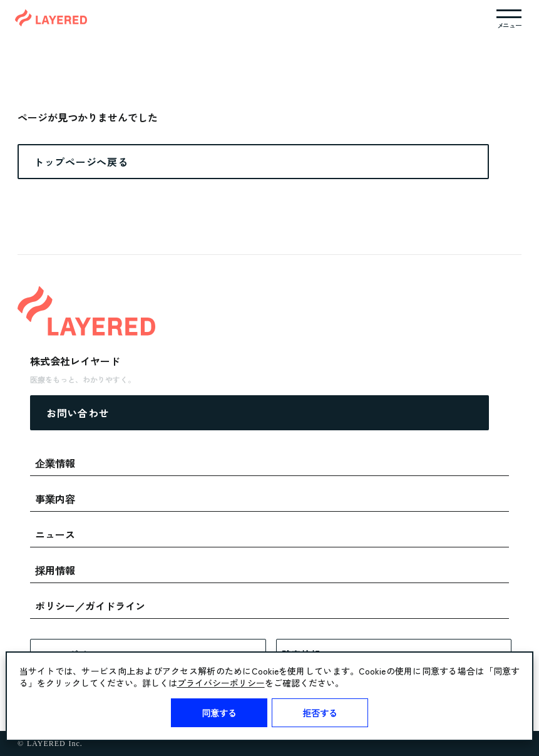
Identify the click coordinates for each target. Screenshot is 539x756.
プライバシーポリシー (221, 683)
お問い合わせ (78, 413)
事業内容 (55, 499)
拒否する (320, 713)
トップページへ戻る (81, 162)
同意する (219, 713)
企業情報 (55, 463)
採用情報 (55, 570)
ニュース (55, 534)
